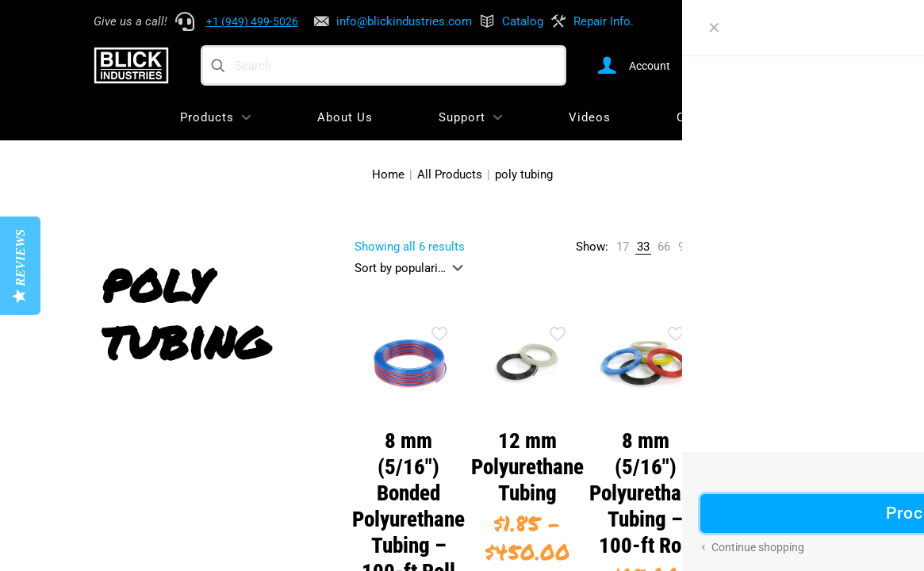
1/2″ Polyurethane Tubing (764, 467)
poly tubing (524, 174)
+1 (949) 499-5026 (252, 21)
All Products (450, 174)
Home (388, 174)
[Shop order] (412, 268)
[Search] (383, 65)
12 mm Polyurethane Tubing (527, 467)
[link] (623, 247)
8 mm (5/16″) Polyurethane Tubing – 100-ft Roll (646, 493)
